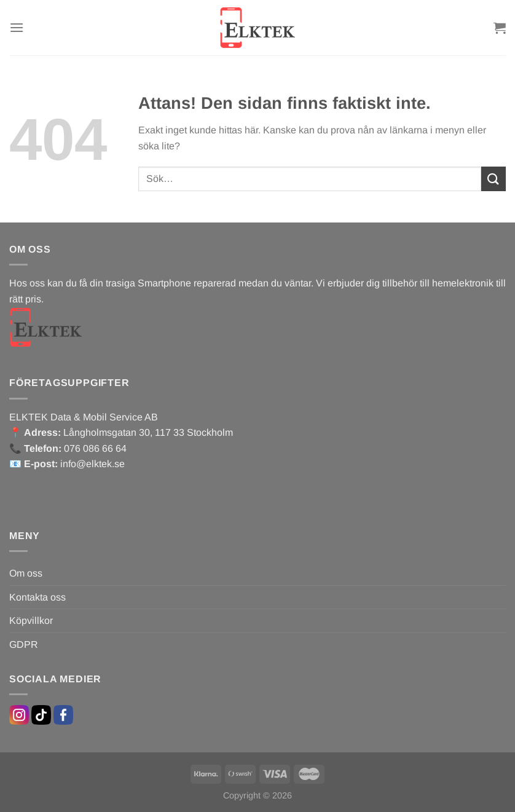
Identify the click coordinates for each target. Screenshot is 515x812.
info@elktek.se (92, 464)
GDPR (24, 644)
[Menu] (17, 27)
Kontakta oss (37, 597)
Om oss (26, 573)
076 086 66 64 (95, 448)
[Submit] (493, 179)
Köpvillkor (31, 621)
